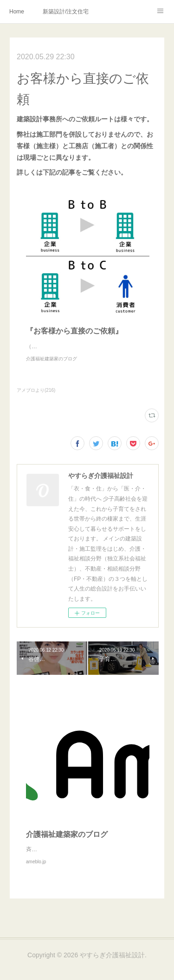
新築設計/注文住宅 (66, 12)
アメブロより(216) (36, 399)
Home (17, 12)
